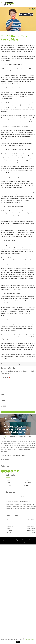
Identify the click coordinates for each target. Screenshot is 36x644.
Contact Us (27, 485)
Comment (5, 378)
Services (9, 485)
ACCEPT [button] (18, 642)
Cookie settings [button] (30, 640)
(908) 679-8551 (6, 459)
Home (8, 480)
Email (3, 400)
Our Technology (28, 480)
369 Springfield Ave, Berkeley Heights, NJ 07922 (13, 456)
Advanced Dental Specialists (17, 364)
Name (3, 394)
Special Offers (27, 483)
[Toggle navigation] (33, 4)
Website (4, 406)
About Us (9, 483)
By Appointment (31, 530)
